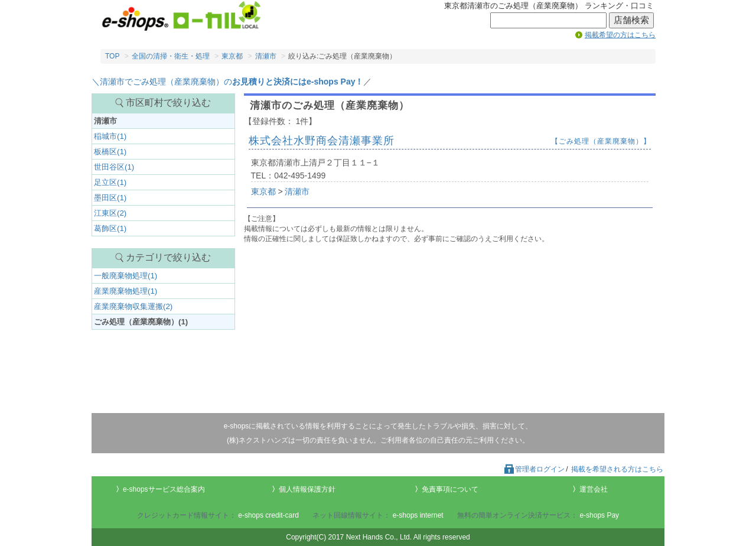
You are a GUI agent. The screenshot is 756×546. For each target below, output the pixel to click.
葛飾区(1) (110, 228)
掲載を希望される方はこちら (617, 469)
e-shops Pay (599, 515)
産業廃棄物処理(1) (126, 291)
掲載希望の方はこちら (620, 35)
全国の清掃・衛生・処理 (171, 56)
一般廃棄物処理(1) (126, 276)
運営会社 (594, 489)
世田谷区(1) (114, 167)
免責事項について (450, 489)
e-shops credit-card (268, 515)
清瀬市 (266, 56)
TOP (112, 56)
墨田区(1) (110, 198)
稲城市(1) (110, 136)
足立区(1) (110, 182)
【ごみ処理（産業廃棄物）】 (601, 141)
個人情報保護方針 (307, 489)
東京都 (232, 56)
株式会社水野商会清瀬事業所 (322, 141)
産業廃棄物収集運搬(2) (133, 306)
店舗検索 (631, 20)
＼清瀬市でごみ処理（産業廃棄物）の (227, 82)
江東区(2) (110, 213)
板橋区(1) (110, 152)
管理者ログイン (534, 469)
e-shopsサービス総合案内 (164, 489)
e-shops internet (418, 515)
